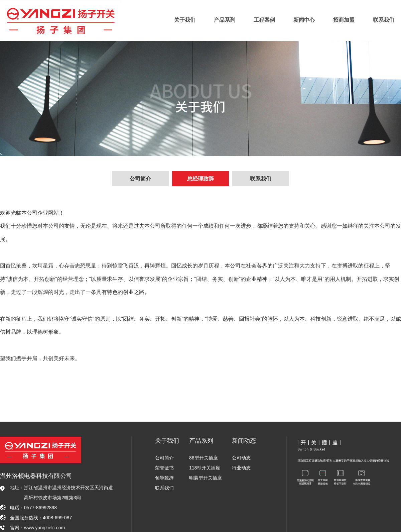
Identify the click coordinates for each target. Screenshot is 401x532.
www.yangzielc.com (44, 528)
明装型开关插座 (206, 478)
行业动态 (241, 468)
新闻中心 (304, 20)
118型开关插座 (205, 468)
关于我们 (185, 20)
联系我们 (384, 20)
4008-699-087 (57, 518)
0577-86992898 (40, 508)
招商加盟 (344, 20)
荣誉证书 (164, 468)
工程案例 (264, 20)
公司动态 (241, 458)
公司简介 (140, 179)
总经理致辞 (200, 179)
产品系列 (225, 20)
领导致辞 (164, 478)
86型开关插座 (204, 458)
